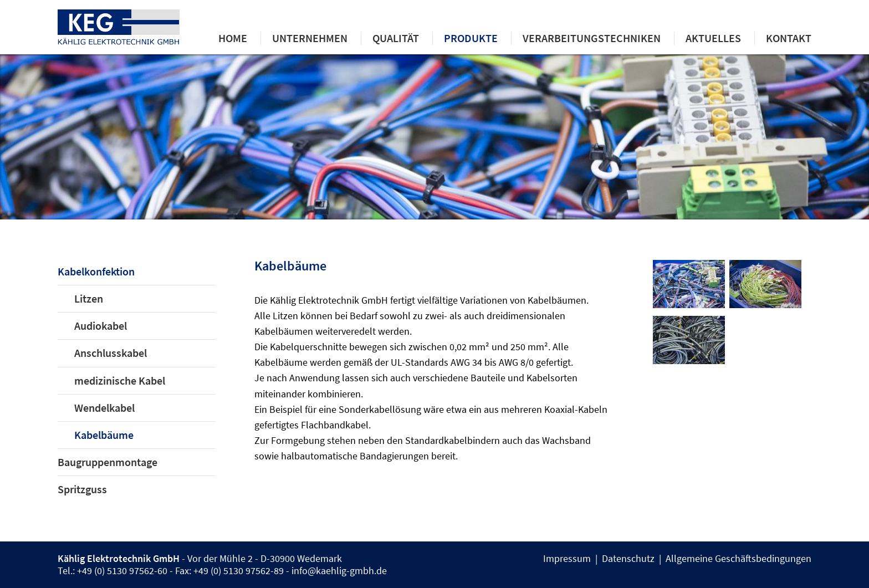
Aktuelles (713, 38)
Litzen (89, 299)
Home (233, 38)
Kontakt (789, 38)
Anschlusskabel (111, 353)
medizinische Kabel (120, 381)
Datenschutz (628, 559)
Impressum (567, 559)
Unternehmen (310, 38)
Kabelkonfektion (96, 272)
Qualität (396, 38)
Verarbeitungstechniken (592, 38)
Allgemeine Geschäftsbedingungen (738, 559)
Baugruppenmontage (108, 462)
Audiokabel (101, 326)
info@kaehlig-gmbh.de (339, 571)
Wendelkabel (104, 408)
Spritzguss (82, 489)
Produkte (471, 38)
